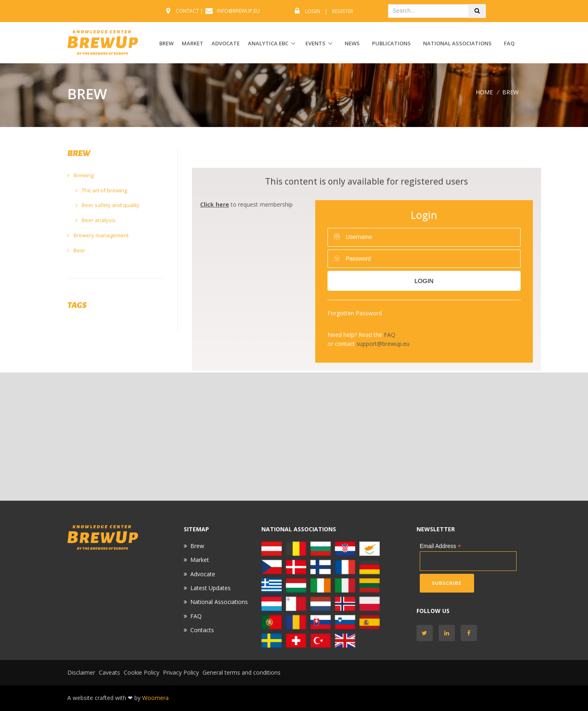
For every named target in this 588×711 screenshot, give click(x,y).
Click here (215, 204)
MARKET (193, 43)
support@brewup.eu (383, 344)
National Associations (457, 43)
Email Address (441, 546)
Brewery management (98, 235)
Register (343, 11)
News (352, 43)
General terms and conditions (242, 672)
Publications (391, 43)
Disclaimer (81, 672)
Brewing (80, 175)
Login (313, 11)
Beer (76, 250)
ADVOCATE (226, 43)
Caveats (109, 672)
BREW (166, 43)
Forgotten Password (355, 313)
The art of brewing (101, 190)
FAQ (509, 43)
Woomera (155, 698)
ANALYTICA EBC (268, 43)
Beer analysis (96, 220)
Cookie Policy (141, 672)
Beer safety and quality (108, 205)
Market (200, 560)
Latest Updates (210, 588)
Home (484, 92)
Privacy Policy (181, 672)
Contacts (202, 630)
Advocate (203, 574)
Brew (197, 546)
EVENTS (315, 43)
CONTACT (187, 11)
